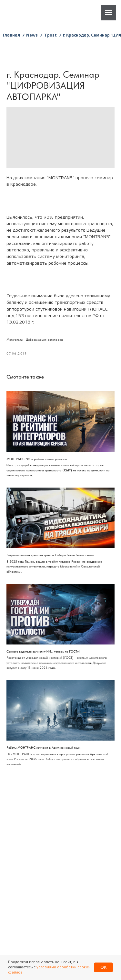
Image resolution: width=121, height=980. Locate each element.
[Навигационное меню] (108, 13)
